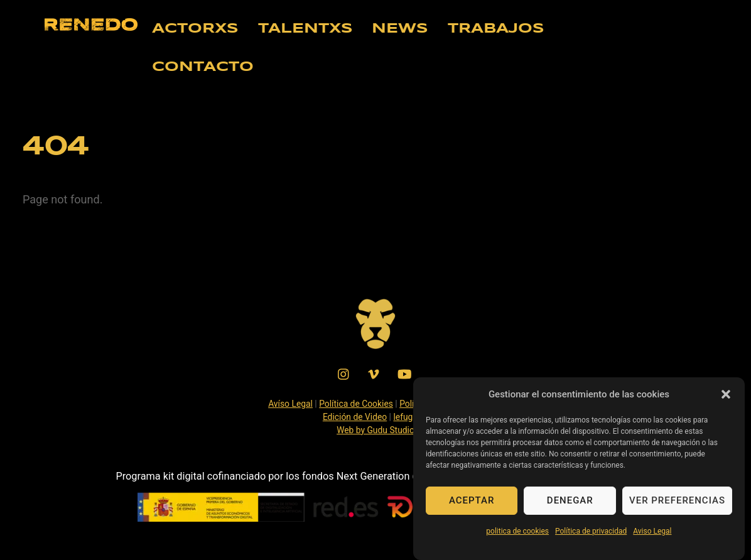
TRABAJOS (496, 29)
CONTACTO (203, 67)
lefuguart (411, 417)
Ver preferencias (677, 506)
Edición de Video (355, 417)
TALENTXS (305, 29)
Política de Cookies (356, 404)
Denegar (570, 506)
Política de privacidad (591, 537)
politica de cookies (517, 537)
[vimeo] (374, 373)
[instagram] (344, 373)
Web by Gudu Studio (375, 430)
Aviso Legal (652, 537)
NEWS (400, 29)
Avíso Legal (290, 404)
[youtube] (404, 373)
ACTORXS (195, 29)
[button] (726, 400)
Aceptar (472, 506)
